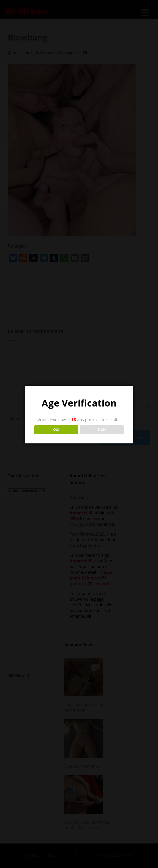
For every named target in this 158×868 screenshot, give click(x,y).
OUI (56, 430)
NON (102, 430)
